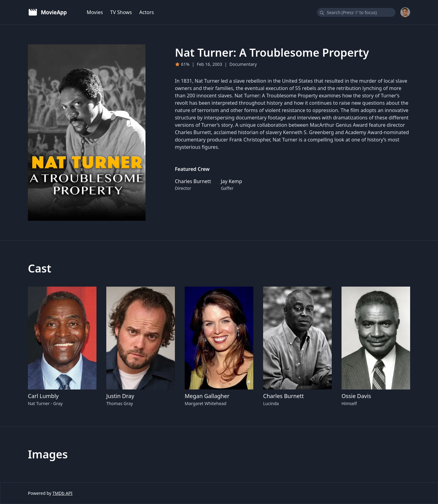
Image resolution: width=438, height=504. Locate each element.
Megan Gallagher (207, 396)
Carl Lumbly (43, 396)
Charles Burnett (283, 396)
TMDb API (62, 493)
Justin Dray (120, 396)
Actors (147, 12)
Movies (95, 12)
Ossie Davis (356, 396)
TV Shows (121, 12)
